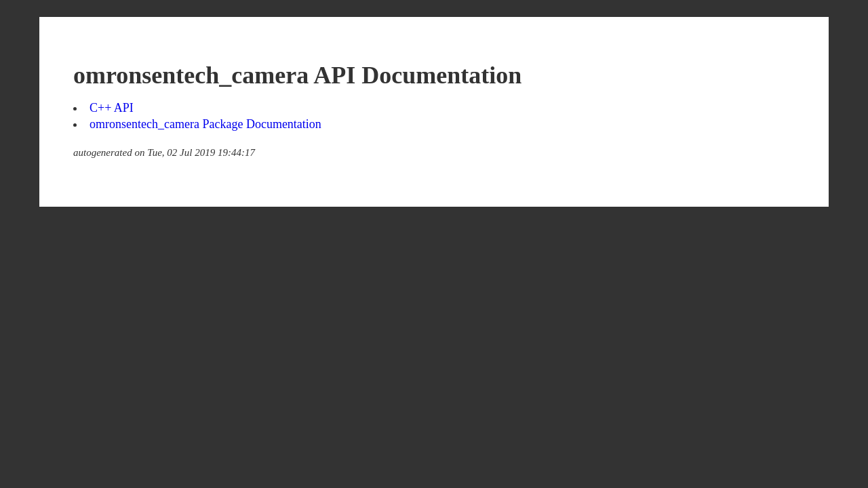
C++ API (112, 108)
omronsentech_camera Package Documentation (205, 124)
